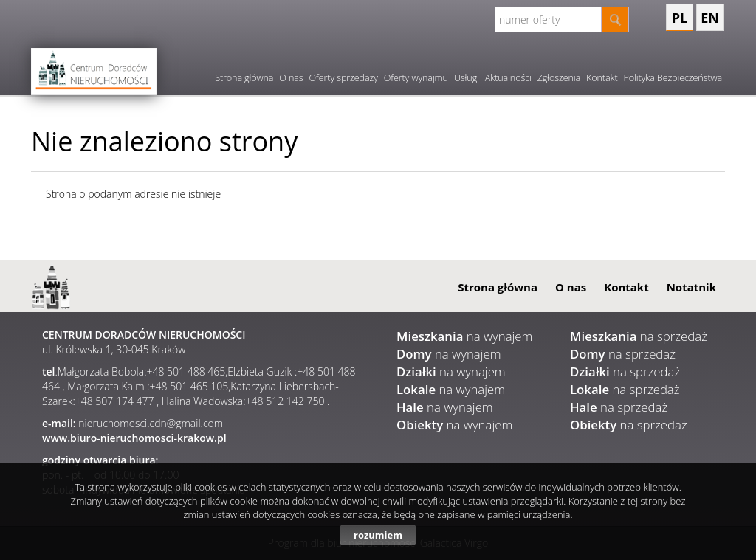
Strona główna (244, 78)
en (710, 18)
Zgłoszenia (559, 78)
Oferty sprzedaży (344, 78)
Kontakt (602, 78)
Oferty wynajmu (416, 78)
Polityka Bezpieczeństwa (673, 78)
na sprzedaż (639, 336)
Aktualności (508, 78)
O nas (291, 78)
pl (680, 18)
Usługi (467, 78)
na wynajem (464, 336)
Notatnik (691, 287)
